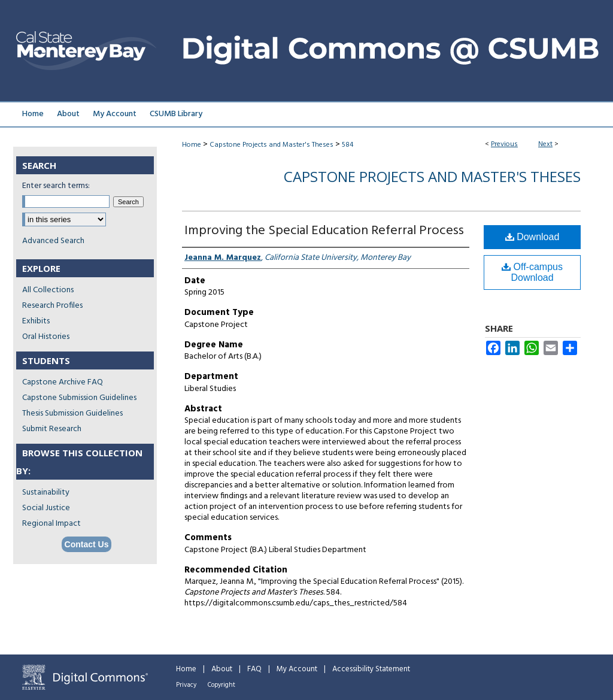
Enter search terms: (56, 186)
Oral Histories (46, 337)
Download (532, 237)
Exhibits (36, 321)
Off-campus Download (532, 272)
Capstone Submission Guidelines (79, 398)
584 (348, 145)
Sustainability (46, 493)
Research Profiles (52, 306)
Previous (504, 144)
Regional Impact (51, 524)
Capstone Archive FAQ (63, 382)
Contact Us (87, 544)
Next (545, 144)
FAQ (254, 669)
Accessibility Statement (371, 669)
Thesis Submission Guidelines (72, 413)
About (222, 669)
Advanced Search (53, 241)
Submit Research (52, 429)
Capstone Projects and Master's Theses (271, 145)
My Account (297, 669)
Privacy (186, 685)
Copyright (221, 685)
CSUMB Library (176, 114)
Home (192, 145)
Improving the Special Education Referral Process (324, 231)
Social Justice (46, 508)
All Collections (48, 290)
